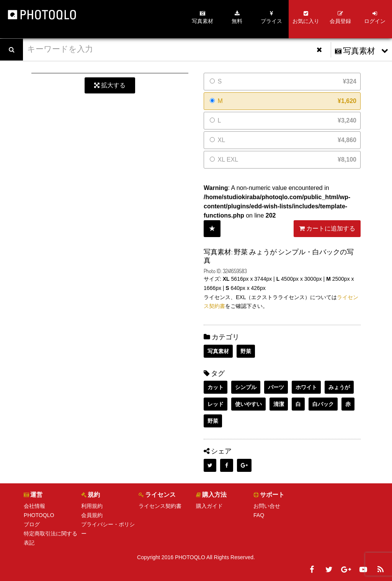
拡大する (110, 85)
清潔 (279, 404)
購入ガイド (209, 506)
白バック (323, 404)
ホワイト (306, 387)
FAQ (259, 515)
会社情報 (34, 506)
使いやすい (248, 404)
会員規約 (92, 515)
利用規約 (92, 506)
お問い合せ (267, 506)
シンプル (246, 387)
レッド (216, 404)
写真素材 (218, 351)
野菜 (246, 351)
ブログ (32, 524)
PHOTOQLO (39, 515)
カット (216, 387)
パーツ (276, 387)
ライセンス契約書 (160, 506)
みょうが (339, 387)
